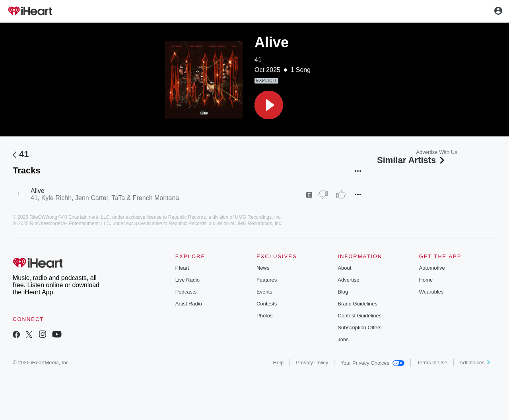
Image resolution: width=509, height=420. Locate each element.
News (263, 268)
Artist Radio (189, 304)
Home (426, 280)
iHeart (182, 268)
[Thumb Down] (323, 194)
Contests (267, 304)
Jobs (343, 339)
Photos (264, 316)
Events (264, 292)
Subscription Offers (359, 328)
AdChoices (475, 363)
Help (279, 363)
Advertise (348, 280)
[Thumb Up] (341, 194)
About (344, 268)
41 (258, 60)
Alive (38, 191)
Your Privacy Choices (372, 363)
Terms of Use (432, 363)
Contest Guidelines (359, 316)
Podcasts (186, 292)
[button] (269, 105)
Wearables (431, 292)
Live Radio (187, 280)
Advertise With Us (436, 152)
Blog (343, 292)
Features (267, 280)
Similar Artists (412, 160)
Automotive (432, 268)
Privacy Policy (312, 363)
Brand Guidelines (357, 304)
